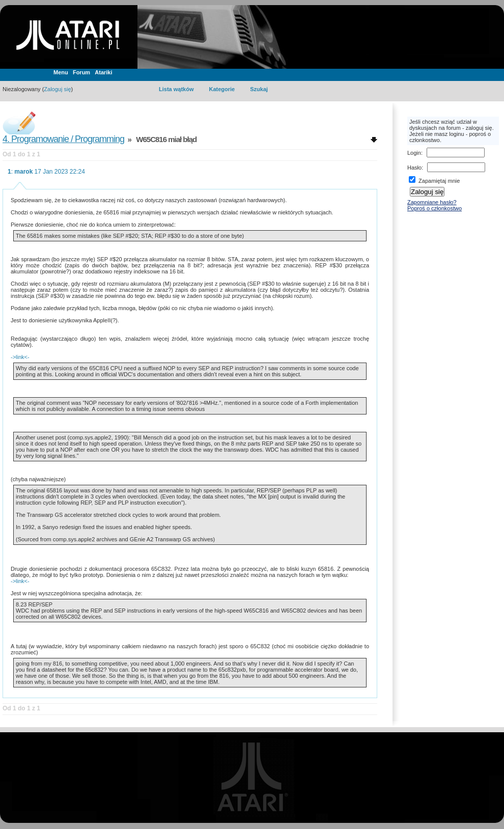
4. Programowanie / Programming (63, 139)
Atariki (103, 72)
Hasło (414, 168)
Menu (61, 72)
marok (23, 172)
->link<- (20, 357)
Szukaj (259, 89)
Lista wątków (176, 89)
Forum (81, 72)
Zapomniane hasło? (432, 202)
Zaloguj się (57, 89)
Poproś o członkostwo (435, 208)
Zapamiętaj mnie (434, 181)
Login (414, 153)
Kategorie (222, 89)
